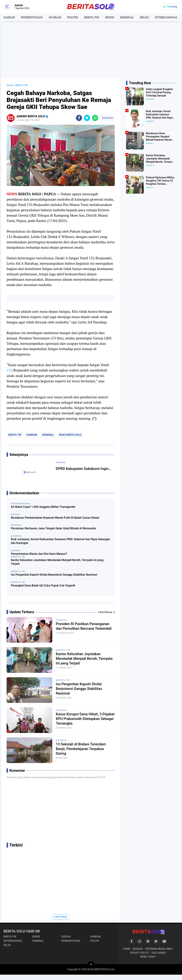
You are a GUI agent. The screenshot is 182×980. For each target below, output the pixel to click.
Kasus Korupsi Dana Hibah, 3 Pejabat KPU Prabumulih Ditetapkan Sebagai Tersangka (85, 719)
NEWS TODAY (148, 957)
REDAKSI (138, 949)
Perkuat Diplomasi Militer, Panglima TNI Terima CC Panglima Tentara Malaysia (160, 181)
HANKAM (55, 17)
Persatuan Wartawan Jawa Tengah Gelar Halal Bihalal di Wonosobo (53, 528)
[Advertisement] (91, 50)
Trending (172, 7)
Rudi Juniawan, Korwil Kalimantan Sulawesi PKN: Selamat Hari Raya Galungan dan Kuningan (60, 541)
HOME (127, 949)
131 (9, 370)
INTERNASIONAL (166, 17)
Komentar (107, 118)
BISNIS (110, 17)
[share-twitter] (87, 118)
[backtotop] (91, 965)
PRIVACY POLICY (139, 953)
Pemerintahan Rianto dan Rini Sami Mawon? (39, 554)
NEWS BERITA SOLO (70, 435)
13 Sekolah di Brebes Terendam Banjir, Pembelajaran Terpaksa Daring (81, 749)
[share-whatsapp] (95, 118)
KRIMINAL (127, 17)
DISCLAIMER (159, 953)
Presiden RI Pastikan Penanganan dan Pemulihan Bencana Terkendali (84, 626)
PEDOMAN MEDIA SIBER (159, 949)
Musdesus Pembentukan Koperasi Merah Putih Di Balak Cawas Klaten (55, 518)
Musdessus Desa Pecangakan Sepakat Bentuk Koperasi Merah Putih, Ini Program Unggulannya (159, 137)
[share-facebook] (79, 118)
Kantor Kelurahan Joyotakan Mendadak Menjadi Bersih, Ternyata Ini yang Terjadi (57, 562)
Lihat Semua (61, 917)
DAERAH (9, 17)
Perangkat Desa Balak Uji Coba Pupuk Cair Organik (43, 585)
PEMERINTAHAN (32, 17)
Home (10, 85)
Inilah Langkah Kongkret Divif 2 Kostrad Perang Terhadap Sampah (159, 92)
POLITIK (73, 17)
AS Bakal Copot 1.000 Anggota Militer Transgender (43, 507)
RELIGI (144, 17)
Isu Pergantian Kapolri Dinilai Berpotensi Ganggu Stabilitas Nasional (54, 575)
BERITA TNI (92, 17)
